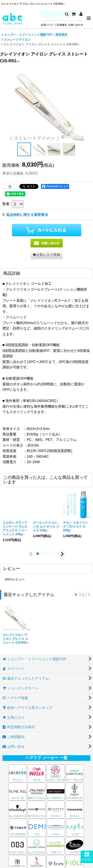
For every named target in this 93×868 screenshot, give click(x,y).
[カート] (73, 14)
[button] (87, 857)
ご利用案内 (61, 25)
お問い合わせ (76, 25)
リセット (82, 595)
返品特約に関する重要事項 (25, 215)
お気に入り (47, 25)
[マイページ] (81, 14)
